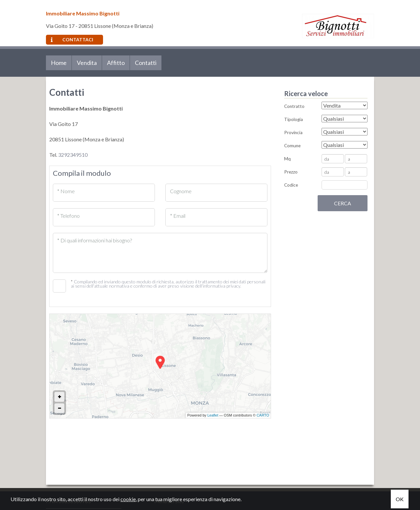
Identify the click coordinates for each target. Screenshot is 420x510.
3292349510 (73, 155)
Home (59, 63)
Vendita (87, 63)
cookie (128, 499)
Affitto (116, 63)
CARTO (263, 415)
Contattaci (72, 40)
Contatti (146, 63)
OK (400, 499)
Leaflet (213, 415)
